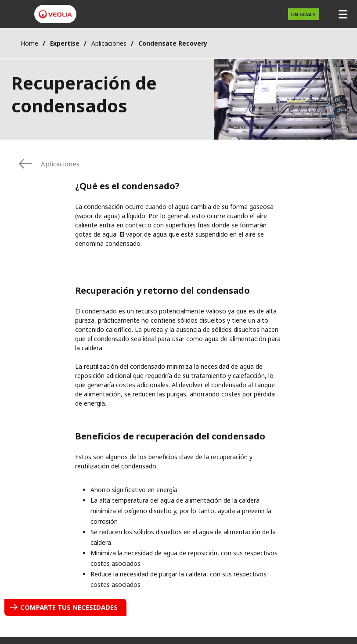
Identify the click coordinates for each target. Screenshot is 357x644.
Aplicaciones (109, 43)
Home (29, 43)
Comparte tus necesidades (69, 607)
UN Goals (303, 14)
